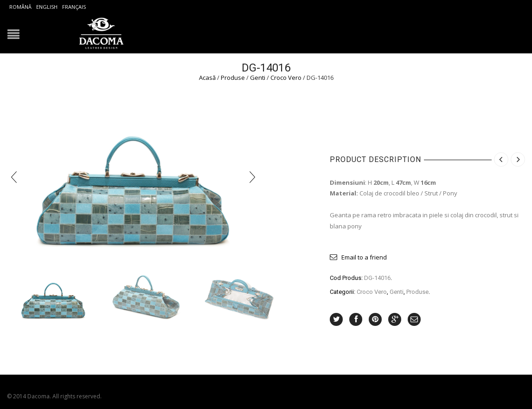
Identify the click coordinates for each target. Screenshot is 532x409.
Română (20, 7)
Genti (258, 78)
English (47, 7)
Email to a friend (364, 257)
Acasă (207, 78)
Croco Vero (286, 78)
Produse (233, 78)
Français (74, 7)
